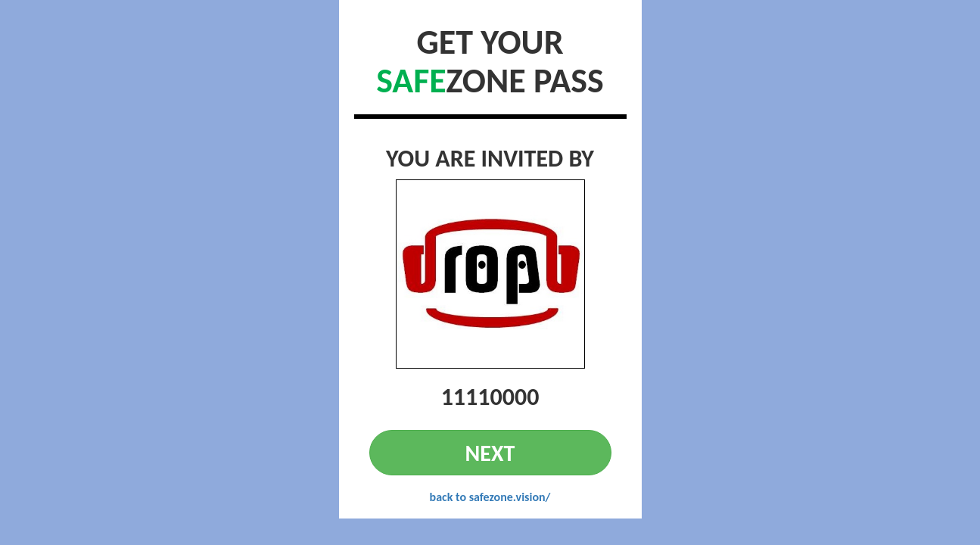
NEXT (490, 453)
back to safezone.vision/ (490, 497)
